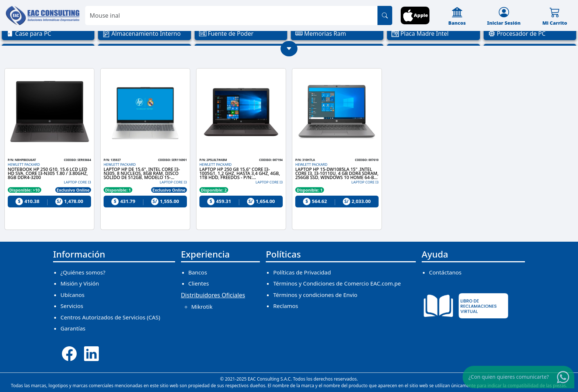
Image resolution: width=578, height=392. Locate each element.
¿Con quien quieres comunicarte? (509, 377)
